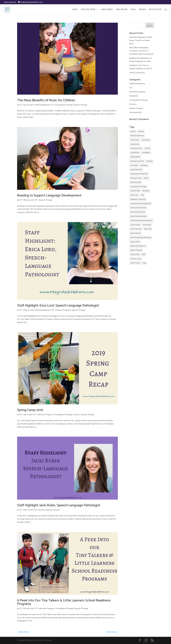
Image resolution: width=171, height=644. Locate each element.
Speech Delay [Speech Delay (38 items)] (135, 242)
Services (76, 415)
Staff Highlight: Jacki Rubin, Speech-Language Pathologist (59, 505)
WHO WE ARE (122, 10)
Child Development (42, 105)
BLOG (133, 10)
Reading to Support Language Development (49, 195)
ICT (21, 105)
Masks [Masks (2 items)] (146, 178)
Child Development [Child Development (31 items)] (137, 136)
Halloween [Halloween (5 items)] (144, 165)
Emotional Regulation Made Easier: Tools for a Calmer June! (141, 41)
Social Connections (137, 73)
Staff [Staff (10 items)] (144, 254)
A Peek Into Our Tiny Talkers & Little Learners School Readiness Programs (64, 602)
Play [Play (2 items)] (142, 195)
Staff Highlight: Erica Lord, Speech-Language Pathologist (58, 306)
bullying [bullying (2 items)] (141, 131)
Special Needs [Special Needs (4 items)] (135, 233)
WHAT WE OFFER (88, 10)
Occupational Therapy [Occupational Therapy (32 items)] (138, 187)
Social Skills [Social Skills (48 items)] (147, 225)
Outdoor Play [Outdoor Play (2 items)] (135, 191)
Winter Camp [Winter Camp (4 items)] (135, 263)
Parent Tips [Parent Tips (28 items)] (134, 195)
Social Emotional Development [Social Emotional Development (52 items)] (141, 221)
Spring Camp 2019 (30, 410)
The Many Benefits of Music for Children (46, 100)
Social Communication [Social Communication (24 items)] (139, 216)
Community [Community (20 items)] (135, 140)
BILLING (142, 10)
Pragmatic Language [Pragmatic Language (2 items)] (138, 199)
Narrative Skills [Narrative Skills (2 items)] (136, 182)
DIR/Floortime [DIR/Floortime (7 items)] (135, 157)
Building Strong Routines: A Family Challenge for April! (141, 60)
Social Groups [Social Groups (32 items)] (135, 225)
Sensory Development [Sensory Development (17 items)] (138, 208)
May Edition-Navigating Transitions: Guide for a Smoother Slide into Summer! (141, 51)
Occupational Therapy (64, 105)
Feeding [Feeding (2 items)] (149, 161)
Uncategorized (135, 112)
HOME (75, 10)
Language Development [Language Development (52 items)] (139, 174)
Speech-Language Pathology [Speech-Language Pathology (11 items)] (141, 237)
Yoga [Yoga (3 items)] (144, 263)
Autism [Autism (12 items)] (133, 131)
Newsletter (134, 96)
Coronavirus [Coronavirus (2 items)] (135, 144)
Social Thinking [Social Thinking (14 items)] (136, 229)
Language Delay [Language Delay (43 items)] (136, 170)
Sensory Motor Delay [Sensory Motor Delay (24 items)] (138, 212)
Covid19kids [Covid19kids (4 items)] (146, 153)
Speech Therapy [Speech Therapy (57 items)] (136, 250)
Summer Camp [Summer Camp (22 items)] (136, 259)
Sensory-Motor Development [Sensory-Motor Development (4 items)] (141, 204)
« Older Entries (23, 632)
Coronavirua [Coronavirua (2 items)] (146, 140)
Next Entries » (112, 632)
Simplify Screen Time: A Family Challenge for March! (141, 67)
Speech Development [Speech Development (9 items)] (138, 246)
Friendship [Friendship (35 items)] (134, 165)
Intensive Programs (63, 310)
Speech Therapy (81, 105)
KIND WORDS (107, 10)
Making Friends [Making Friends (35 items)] (136, 178)
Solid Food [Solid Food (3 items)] (148, 229)
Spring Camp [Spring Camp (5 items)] (135, 254)
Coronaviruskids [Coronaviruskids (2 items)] (136, 148)
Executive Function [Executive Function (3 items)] (137, 161)
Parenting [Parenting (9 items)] (146, 191)
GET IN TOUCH (155, 10)
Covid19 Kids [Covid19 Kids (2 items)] (135, 153)
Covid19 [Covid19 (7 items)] (147, 148)
